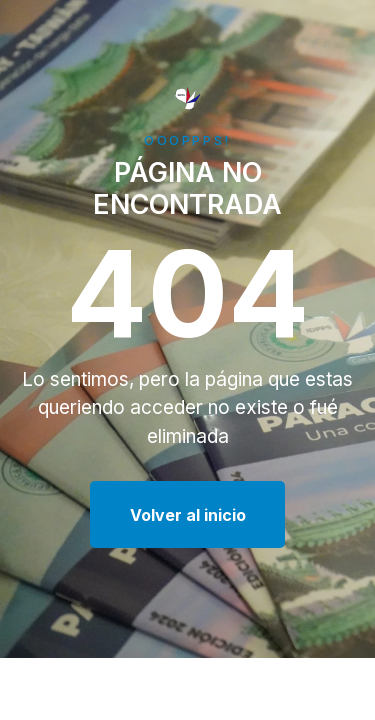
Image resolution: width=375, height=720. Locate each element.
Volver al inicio (188, 515)
